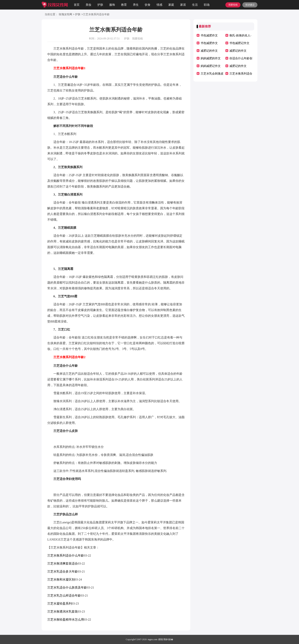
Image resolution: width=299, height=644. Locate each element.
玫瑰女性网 (65, 15)
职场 (207, 5)
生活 (195, 5)
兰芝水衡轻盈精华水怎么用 (66, 620)
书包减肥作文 (209, 35)
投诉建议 (250, 5)
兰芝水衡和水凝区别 (61, 579)
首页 (77, 5)
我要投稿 (233, 5)
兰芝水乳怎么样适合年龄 (64, 595)
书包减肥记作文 (239, 43)
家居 (183, 5)
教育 (124, 5)
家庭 (171, 5)
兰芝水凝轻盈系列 (59, 603)
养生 (136, 5)
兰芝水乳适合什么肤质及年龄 (67, 587)
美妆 (88, 5)
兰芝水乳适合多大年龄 (63, 571)
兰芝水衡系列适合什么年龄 (66, 555)
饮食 (148, 5)
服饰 (112, 5)
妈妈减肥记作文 (211, 66)
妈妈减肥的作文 (211, 58)
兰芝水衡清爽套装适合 (63, 563)
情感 (159, 5)
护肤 (100, 5)
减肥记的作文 (209, 51)
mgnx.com (152, 639)
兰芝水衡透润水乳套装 (63, 612)
